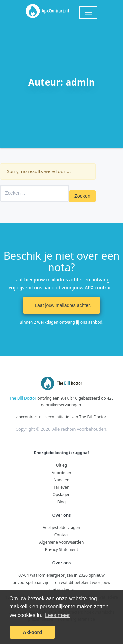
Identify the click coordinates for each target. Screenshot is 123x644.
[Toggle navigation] (88, 12)
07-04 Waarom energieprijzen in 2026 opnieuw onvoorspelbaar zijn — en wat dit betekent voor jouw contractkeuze (62, 583)
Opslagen (62, 495)
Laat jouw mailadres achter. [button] (61, 305)
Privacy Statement (62, 549)
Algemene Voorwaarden (62, 542)
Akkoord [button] (32, 632)
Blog (62, 502)
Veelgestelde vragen (61, 527)
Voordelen (62, 473)
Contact (61, 535)
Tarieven (61, 487)
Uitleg (61, 465)
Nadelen (61, 480)
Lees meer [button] (57, 615)
